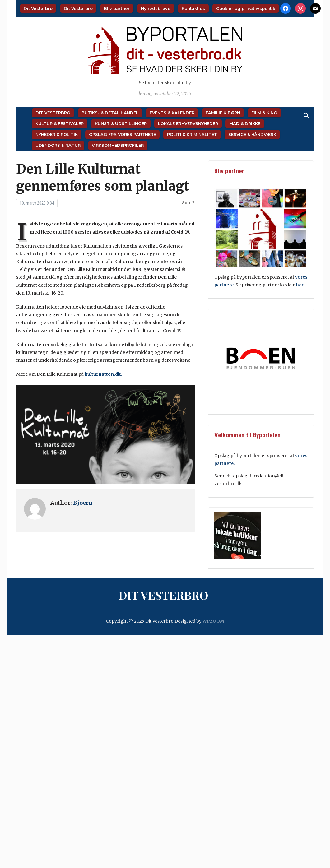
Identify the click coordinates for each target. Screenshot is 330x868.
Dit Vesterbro (38, 8)
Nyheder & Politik (57, 134)
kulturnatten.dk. (103, 374)
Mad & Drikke (245, 123)
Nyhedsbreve (156, 8)
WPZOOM (213, 621)
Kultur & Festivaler (60, 123)
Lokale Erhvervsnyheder (188, 123)
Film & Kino (264, 113)
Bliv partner (117, 8)
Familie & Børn (223, 113)
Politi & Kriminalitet (192, 134)
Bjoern (83, 503)
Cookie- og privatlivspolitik (246, 8)
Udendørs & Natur (58, 145)
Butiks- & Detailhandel (110, 113)
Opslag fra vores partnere (122, 134)
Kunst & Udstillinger (121, 123)
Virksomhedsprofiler (118, 145)
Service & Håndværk (252, 134)
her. (300, 285)
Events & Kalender (172, 113)
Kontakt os (193, 8)
